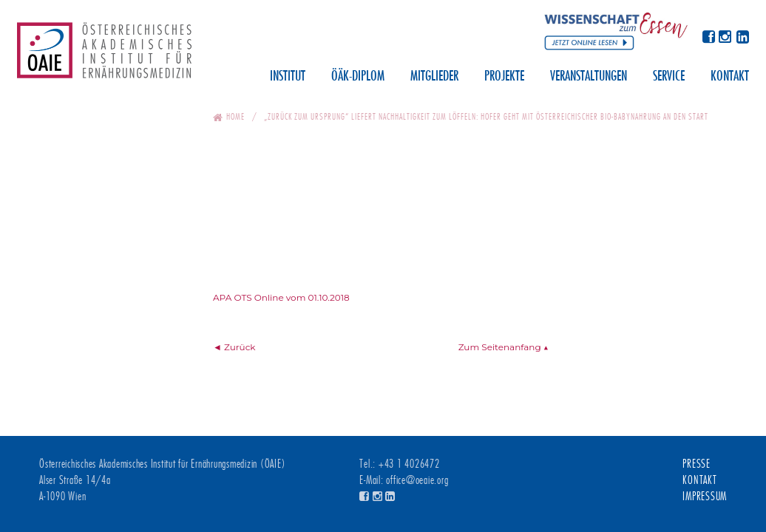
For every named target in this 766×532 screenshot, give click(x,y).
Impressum (705, 497)
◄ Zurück (234, 347)
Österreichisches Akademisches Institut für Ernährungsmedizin (104, 55)
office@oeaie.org (417, 480)
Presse (696, 464)
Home (235, 116)
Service (669, 77)
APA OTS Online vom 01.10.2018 (281, 297)
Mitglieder (434, 77)
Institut (288, 77)
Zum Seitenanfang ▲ (504, 347)
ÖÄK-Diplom (358, 77)
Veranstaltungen (589, 77)
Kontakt (730, 77)
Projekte (504, 77)
